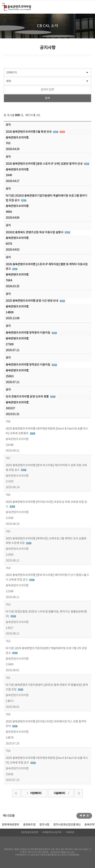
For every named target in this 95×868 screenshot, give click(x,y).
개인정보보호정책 (29, 832)
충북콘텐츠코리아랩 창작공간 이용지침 (28, 365)
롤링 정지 (88, 815)
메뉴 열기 (89, 7)
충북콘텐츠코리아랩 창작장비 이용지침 (28, 333)
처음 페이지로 (16, 793)
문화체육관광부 (11, 825)
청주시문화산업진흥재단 (67, 825)
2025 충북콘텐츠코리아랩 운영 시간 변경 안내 (32, 301)
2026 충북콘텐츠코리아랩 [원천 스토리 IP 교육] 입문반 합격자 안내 (44, 164)
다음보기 (84, 815)
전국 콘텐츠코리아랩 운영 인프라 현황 (28, 397)
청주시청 (44, 825)
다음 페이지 (62, 793)
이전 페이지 (33, 793)
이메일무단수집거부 (52, 832)
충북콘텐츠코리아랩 (3, 5)
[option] (29, 825)
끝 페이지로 (79, 793)
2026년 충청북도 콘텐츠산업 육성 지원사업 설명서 (35, 232)
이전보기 (81, 815)
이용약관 (70, 832)
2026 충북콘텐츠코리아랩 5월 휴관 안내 (29, 132)
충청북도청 (29, 825)
